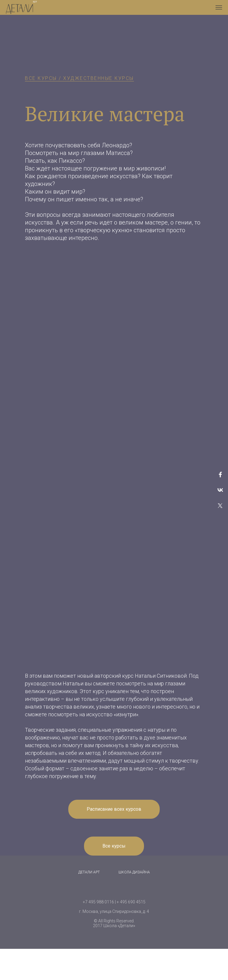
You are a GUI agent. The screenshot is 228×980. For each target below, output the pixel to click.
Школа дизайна (134, 872)
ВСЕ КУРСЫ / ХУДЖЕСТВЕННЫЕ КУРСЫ (79, 78)
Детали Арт (89, 872)
